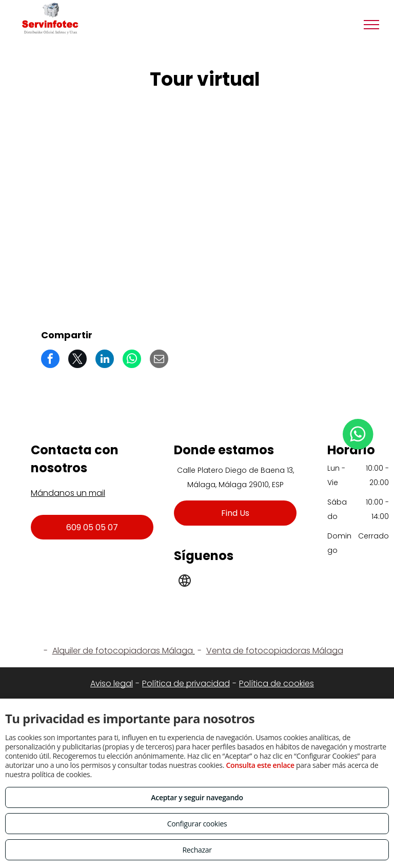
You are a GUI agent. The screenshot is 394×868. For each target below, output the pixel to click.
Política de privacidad (186, 683)
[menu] (371, 25)
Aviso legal (112, 683)
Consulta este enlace (260, 765)
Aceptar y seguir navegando (197, 797)
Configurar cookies (197, 824)
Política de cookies (277, 683)
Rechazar (197, 850)
